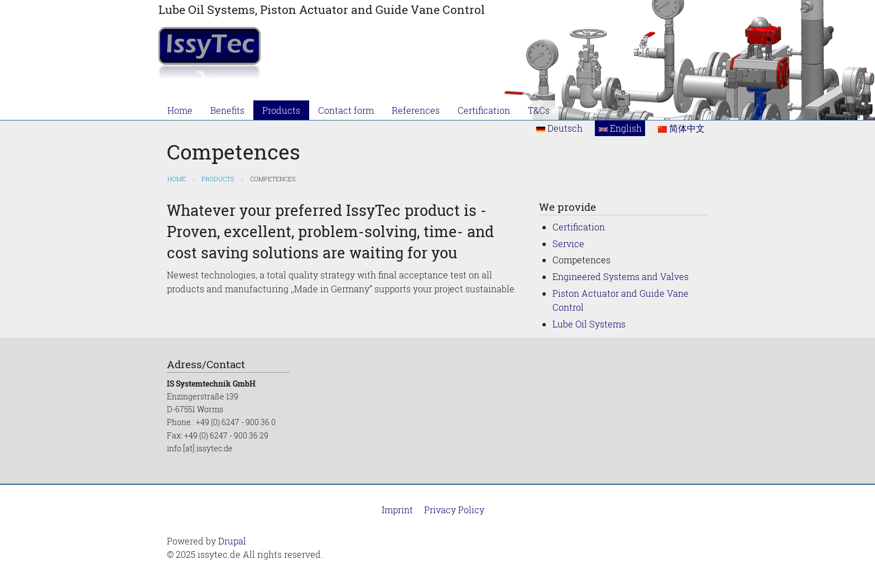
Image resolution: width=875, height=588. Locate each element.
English (620, 128)
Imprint (397, 510)
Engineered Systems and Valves (621, 276)
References (416, 110)
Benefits (227, 110)
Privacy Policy (454, 510)
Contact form (346, 110)
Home (180, 110)
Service (568, 244)
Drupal (232, 541)
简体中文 (681, 128)
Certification (484, 110)
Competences (273, 179)
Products (281, 110)
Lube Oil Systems (589, 324)
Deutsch (559, 128)
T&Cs (539, 110)
